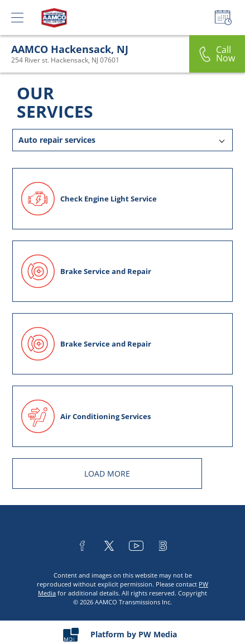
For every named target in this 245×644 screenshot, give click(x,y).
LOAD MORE (107, 474)
